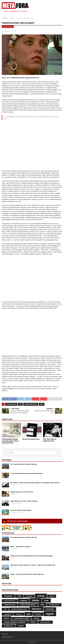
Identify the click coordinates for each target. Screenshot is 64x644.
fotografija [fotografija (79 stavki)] (8, 596)
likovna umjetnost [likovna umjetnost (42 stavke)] (10, 601)
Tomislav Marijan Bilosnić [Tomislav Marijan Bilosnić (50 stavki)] (28, 605)
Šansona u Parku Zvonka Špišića (21, 510)
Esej (20, 404)
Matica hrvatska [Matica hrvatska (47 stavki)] (45, 622)
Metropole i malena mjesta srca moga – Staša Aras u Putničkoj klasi (33, 565)
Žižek (42, 404)
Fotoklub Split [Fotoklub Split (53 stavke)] (9, 626)
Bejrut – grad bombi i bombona (21, 547)
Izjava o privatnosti (7, 637)
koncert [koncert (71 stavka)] (38, 614)
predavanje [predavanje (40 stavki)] (8, 614)
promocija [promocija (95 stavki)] (50, 609)
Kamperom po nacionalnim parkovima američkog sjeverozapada (32, 556)
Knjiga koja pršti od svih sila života (22, 492)
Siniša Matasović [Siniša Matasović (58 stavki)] (10, 605)
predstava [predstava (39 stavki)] (29, 596)
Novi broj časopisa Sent (31, 439)
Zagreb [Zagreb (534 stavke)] (50, 614)
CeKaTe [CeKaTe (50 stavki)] (52, 596)
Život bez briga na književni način (50, 440)
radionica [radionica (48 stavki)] (19, 614)
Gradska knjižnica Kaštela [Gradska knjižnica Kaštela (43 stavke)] (22, 618)
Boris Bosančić (11, 404)
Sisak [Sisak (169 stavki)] (46, 600)
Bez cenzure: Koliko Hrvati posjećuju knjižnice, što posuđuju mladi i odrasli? (35, 483)
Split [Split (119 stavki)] (29, 614)
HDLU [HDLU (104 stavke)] (42, 605)
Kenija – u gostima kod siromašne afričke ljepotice (27, 574)
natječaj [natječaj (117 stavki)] (24, 601)
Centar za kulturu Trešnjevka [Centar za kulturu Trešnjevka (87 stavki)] (15, 622)
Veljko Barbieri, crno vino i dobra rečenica (24, 501)
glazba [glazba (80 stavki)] (37, 618)
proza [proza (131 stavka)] (7, 618)
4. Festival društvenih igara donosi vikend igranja (27, 473)
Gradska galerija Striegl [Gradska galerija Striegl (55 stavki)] (19, 609)
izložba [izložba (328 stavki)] (36, 600)
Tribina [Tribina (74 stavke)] (33, 622)
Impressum (5, 634)
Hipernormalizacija (31, 404)
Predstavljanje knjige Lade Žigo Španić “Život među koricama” (10, 441)
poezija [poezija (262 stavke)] (41, 596)
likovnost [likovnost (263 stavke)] (37, 609)
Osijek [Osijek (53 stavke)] (19, 596)
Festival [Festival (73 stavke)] (21, 626)
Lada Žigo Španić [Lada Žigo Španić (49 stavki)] (54, 605)
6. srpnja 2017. (7, 31)
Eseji (15, 31)
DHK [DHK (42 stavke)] (5, 609)
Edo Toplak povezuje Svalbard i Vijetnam (24, 464)
